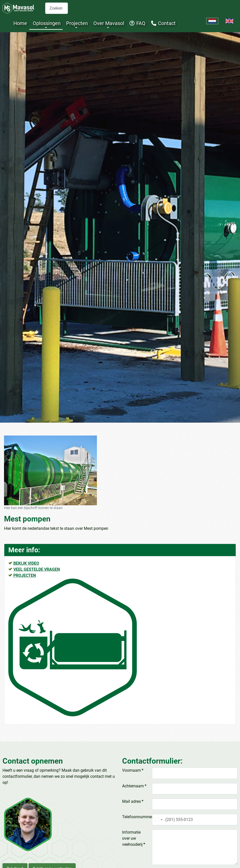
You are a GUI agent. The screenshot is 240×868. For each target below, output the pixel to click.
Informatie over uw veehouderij (134, 838)
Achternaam (134, 786)
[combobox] (57, 8)
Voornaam (133, 770)
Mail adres (133, 801)
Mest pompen (27, 519)
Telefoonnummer (136, 817)
